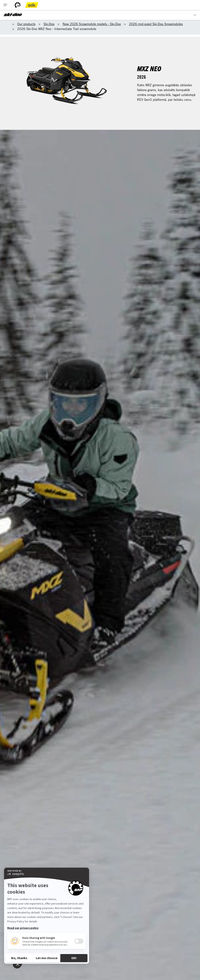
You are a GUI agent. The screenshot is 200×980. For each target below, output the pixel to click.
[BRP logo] (18, 5)
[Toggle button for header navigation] (5, 5)
